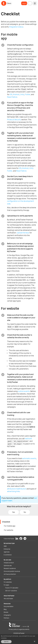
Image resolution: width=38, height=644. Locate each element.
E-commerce (8, 555)
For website (9, 530)
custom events (24, 391)
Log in (24, 3)
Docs (9, 3)
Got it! (6, 642)
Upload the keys (23, 233)
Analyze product (9, 563)
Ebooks (6, 612)
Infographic (7, 615)
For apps (6, 585)
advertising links (13, 491)
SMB (5, 546)
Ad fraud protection (10, 574)
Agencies (7, 552)
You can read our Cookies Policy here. (20, 638)
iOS (11, 94)
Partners (6, 618)
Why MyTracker (8, 599)
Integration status (16, 27)
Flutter (28, 94)
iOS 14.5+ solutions (11, 591)
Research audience (10, 568)
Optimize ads (8, 566)
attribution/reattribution (17, 489)
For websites (8, 582)
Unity (22, 94)
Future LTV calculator (12, 588)
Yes (14, 512)
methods (28, 439)
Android (16, 94)
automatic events (29, 458)
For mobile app (10, 526)
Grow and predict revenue (12, 571)
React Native (12, 97)
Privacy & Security (14, 120)
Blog (5, 609)
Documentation (9, 606)
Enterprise (7, 549)
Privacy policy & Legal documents (19, 629)
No (25, 512)
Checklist (6, 522)
